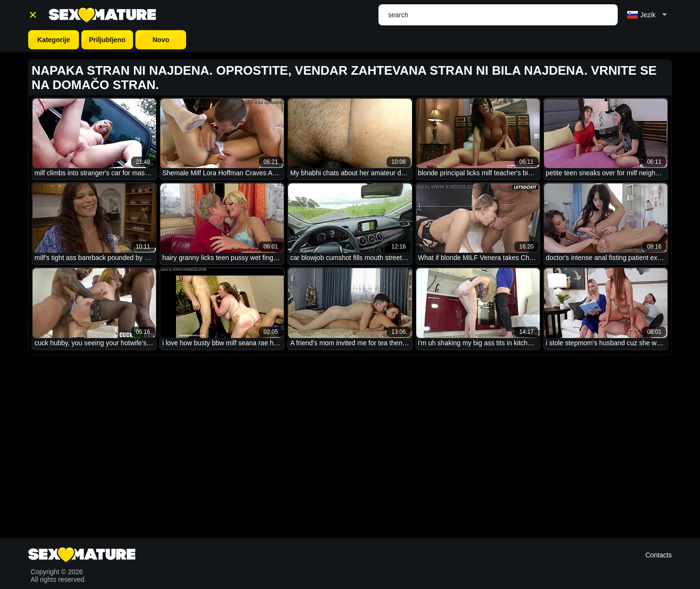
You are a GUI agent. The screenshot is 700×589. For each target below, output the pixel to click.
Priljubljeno (107, 40)
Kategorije (54, 40)
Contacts (659, 555)
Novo (161, 40)
